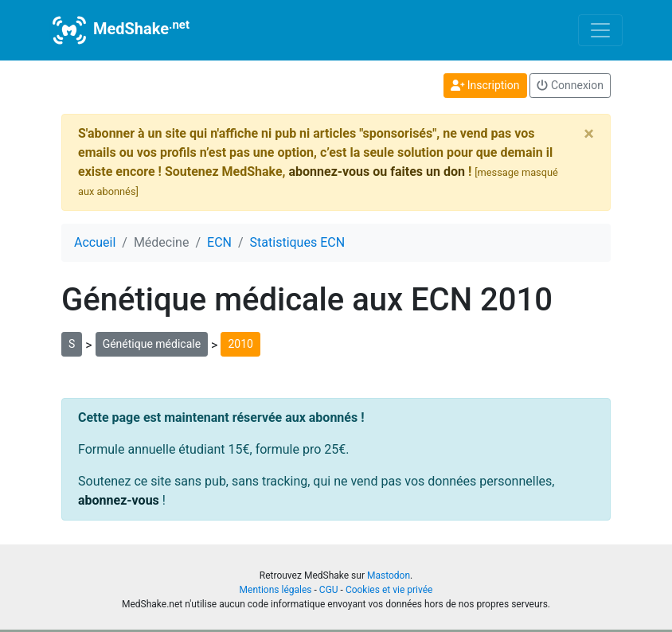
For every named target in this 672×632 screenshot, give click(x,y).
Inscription (485, 85)
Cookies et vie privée (389, 590)
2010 (240, 344)
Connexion (570, 85)
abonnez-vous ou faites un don (376, 172)
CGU (329, 590)
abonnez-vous (119, 500)
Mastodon (389, 575)
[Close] (589, 134)
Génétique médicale (152, 344)
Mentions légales (276, 590)
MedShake (119, 30)
